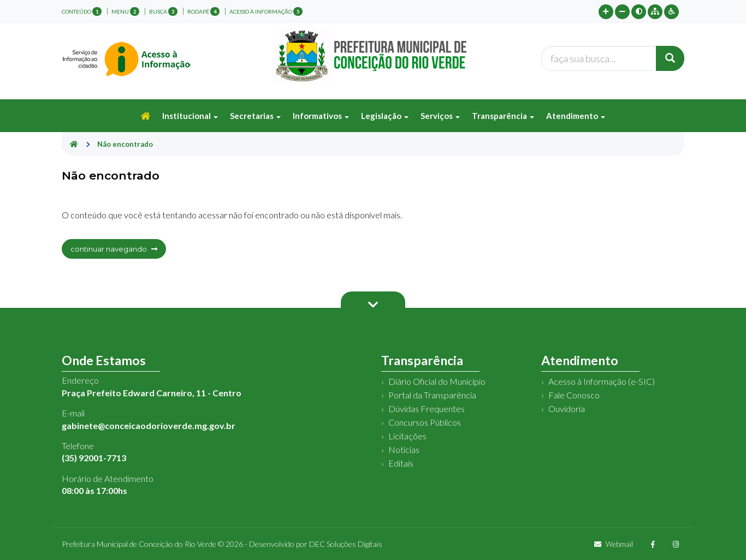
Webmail (614, 544)
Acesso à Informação (266, 11)
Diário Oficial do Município (437, 381)
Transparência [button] (503, 116)
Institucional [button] (190, 116)
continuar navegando (114, 249)
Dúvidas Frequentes (427, 409)
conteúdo (82, 11)
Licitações (407, 436)
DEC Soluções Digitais (346, 544)
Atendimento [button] (576, 116)
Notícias (404, 449)
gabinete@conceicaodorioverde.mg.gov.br (149, 425)
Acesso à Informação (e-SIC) (602, 381)
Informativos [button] (321, 116)
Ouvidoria (567, 409)
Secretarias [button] (255, 116)
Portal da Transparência (432, 395)
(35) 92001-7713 (94, 458)
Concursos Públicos (425, 422)
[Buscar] (670, 58)
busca (163, 11)
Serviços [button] (440, 116)
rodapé (203, 11)
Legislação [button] (385, 116)
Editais (401, 463)
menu (125, 11)
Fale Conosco (574, 395)
